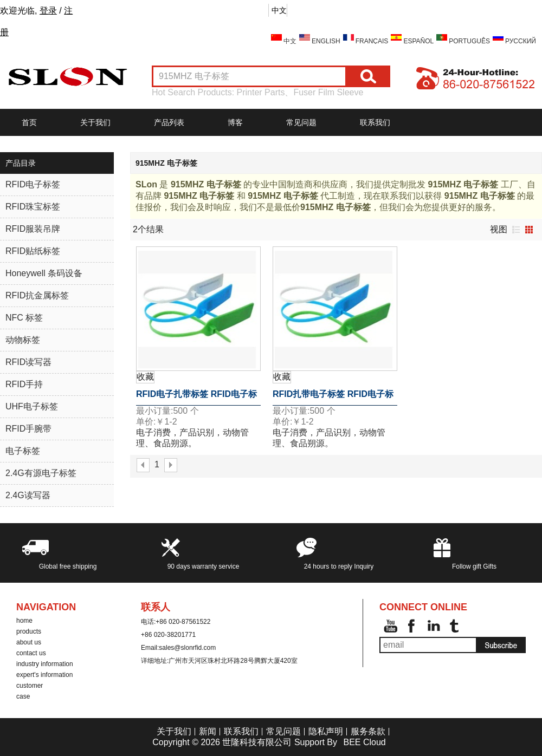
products (29, 631)
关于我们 (95, 122)
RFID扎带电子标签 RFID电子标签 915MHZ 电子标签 (333, 397)
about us (29, 642)
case (23, 696)
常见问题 (301, 122)
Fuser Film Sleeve (328, 92)
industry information (45, 664)
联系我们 (375, 122)
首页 (29, 122)
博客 (235, 122)
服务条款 (368, 731)
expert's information (44, 675)
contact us (31, 653)
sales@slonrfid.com (187, 648)
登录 (48, 11)
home (24, 621)
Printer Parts (261, 92)
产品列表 (169, 122)
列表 (516, 230)
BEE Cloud (364, 742)
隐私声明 (326, 731)
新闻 (208, 731)
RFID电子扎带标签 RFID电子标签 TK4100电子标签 (196, 397)
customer (30, 686)
